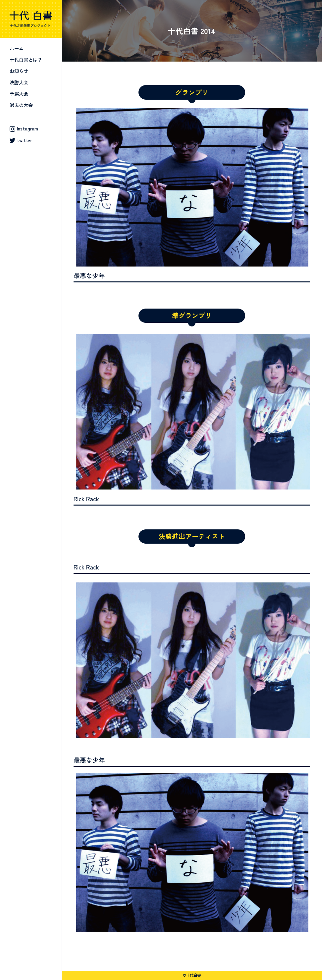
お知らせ (19, 71)
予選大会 (19, 94)
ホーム (17, 48)
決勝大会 (19, 82)
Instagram (24, 128)
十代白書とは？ (26, 59)
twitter (21, 140)
